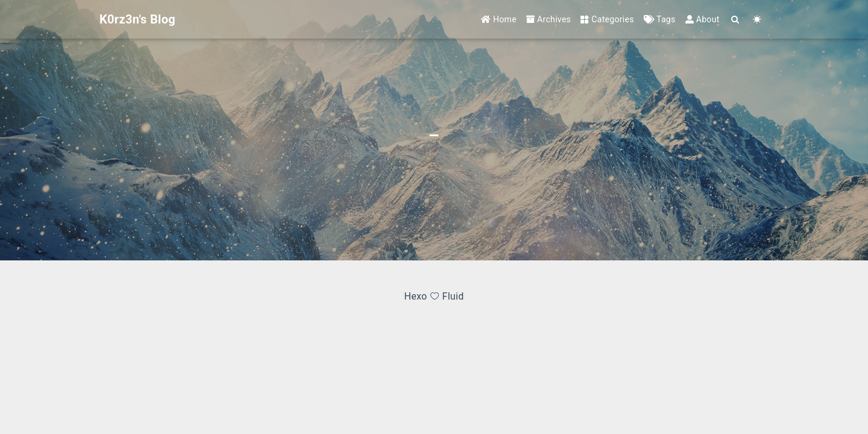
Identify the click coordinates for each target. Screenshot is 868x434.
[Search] (736, 20)
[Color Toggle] (757, 20)
